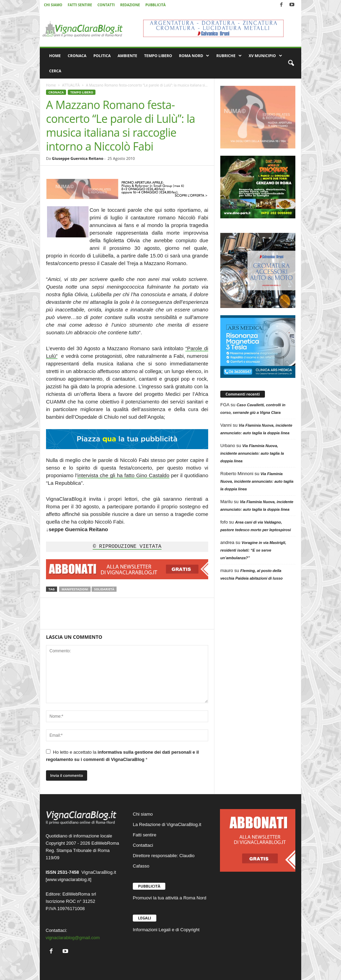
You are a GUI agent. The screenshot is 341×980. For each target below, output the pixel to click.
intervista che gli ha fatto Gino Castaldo (123, 475)
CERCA (55, 71)
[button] (291, 63)
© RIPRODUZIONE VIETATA (127, 547)
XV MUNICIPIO (265, 56)
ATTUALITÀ (71, 85)
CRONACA (77, 56)
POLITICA (102, 56)
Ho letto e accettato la (122, 756)
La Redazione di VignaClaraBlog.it (167, 824)
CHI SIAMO (53, 5)
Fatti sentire (145, 835)
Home (51, 85)
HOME (55, 56)
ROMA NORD (194, 56)
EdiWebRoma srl (79, 894)
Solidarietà (104, 589)
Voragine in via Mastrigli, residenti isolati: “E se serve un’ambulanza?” (253, 550)
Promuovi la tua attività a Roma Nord (169, 898)
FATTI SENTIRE (80, 5)
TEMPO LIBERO (158, 56)
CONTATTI (106, 5)
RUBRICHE (229, 56)
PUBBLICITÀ (155, 5)
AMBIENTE (127, 56)
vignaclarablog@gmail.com (73, 938)
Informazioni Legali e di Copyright (166, 930)
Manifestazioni (75, 589)
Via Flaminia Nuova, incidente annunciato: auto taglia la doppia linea (252, 453)
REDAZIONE (130, 5)
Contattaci (143, 845)
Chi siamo (143, 814)
